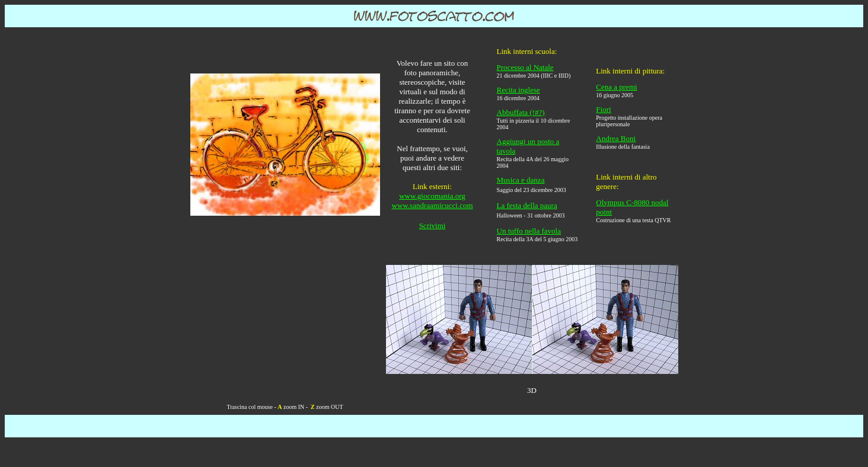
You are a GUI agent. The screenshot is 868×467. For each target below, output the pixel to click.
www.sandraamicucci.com (433, 205)
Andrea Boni (616, 138)
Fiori (603, 109)
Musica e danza (521, 180)
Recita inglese (518, 90)
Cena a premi (616, 87)
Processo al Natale (525, 67)
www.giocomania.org (432, 196)
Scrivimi (433, 225)
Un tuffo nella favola (529, 231)
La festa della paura (527, 205)
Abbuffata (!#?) (521, 112)
